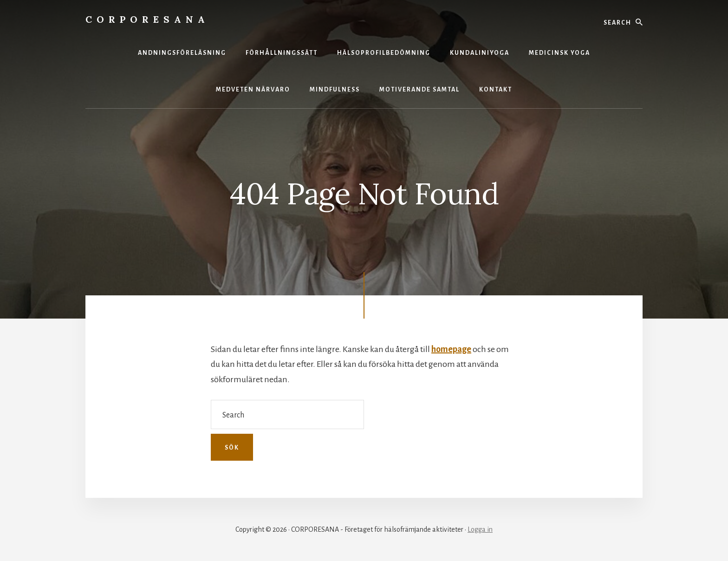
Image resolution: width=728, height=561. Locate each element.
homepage (451, 349)
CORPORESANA (147, 19)
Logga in (480, 529)
